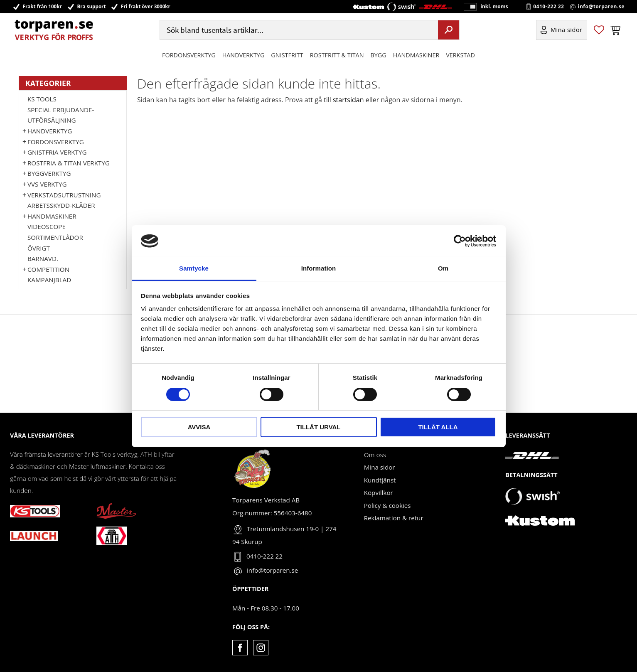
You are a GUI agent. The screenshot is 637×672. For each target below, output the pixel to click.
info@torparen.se (601, 7)
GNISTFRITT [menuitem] (287, 55)
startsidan (348, 100)
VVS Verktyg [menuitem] (47, 184)
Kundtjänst (380, 480)
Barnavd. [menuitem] (43, 258)
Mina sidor (380, 467)
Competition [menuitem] (48, 269)
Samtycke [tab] (194, 268)
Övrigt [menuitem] (39, 248)
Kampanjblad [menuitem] (49, 280)
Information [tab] (319, 268)
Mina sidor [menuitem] (567, 31)
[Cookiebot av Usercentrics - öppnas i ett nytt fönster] (460, 241)
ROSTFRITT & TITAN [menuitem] (337, 55)
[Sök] (449, 30)
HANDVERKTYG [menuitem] (243, 55)
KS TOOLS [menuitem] (42, 99)
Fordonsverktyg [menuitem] (189, 55)
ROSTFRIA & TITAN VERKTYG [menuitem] (69, 163)
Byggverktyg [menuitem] (49, 173)
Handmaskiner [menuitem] (416, 55)
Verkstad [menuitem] (460, 55)
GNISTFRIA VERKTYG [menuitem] (57, 152)
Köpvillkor (379, 492)
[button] (599, 31)
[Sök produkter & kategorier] (298, 31)
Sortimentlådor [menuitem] (55, 237)
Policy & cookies (387, 505)
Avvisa (199, 427)
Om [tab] (443, 268)
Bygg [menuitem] (379, 55)
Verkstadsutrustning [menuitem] (64, 195)
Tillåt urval (318, 427)
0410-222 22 (548, 7)
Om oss (375, 455)
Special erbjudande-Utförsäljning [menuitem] (61, 115)
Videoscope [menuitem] (47, 226)
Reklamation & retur (394, 518)
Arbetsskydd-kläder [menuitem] (61, 205)
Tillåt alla (438, 427)
